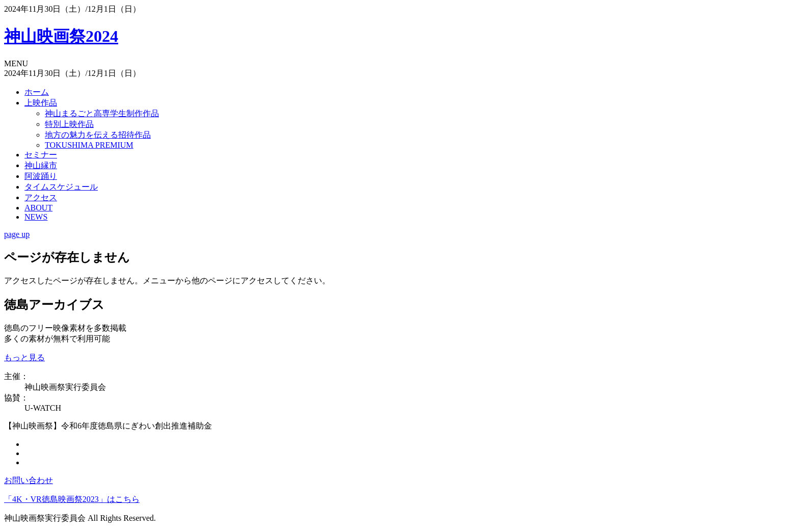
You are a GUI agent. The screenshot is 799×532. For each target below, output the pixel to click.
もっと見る (24, 357)
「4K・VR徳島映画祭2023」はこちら (72, 499)
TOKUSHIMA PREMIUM (89, 145)
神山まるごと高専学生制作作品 (102, 113)
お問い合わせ (29, 480)
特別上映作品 (69, 124)
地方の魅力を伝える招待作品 (98, 135)
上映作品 (41, 103)
